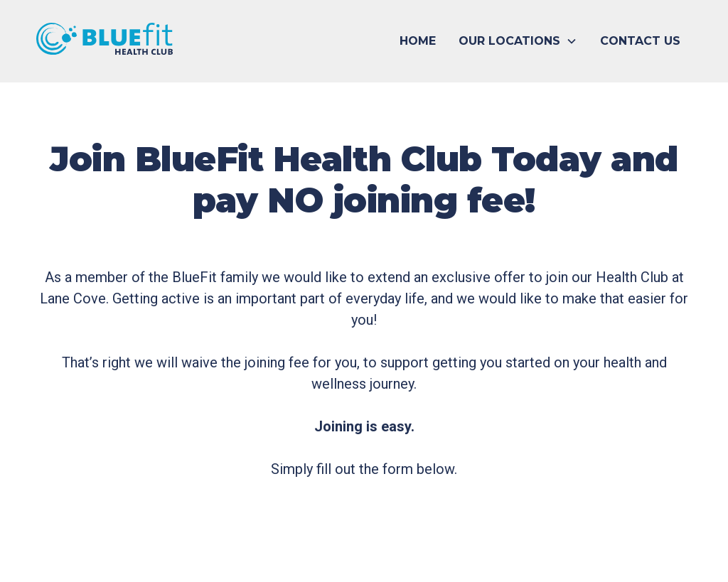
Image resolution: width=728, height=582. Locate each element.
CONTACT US (640, 41)
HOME (418, 41)
